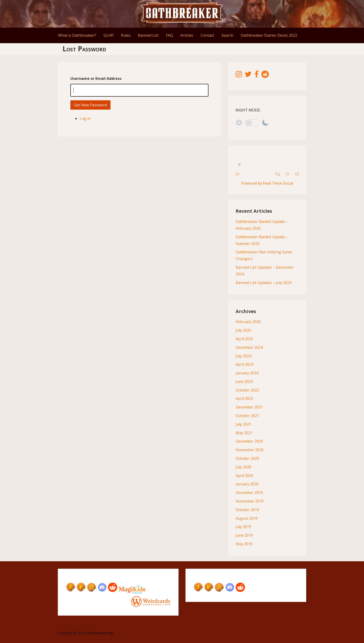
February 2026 (248, 322)
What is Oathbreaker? (77, 35)
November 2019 (250, 501)
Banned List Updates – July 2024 (263, 283)
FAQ (169, 35)
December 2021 (249, 407)
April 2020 (244, 476)
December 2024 (249, 347)
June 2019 (244, 535)
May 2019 (244, 544)
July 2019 (243, 527)
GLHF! (109, 35)
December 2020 (249, 441)
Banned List (148, 35)
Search (227, 35)
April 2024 (244, 364)
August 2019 (247, 518)
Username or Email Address (96, 78)
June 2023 (244, 382)
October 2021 (247, 416)
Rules (126, 35)
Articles (187, 35)
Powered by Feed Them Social (267, 183)
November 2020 (250, 450)
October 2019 (247, 510)
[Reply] (295, 174)
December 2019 (249, 493)
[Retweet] (278, 174)
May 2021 (244, 433)
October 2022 (247, 390)
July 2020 (243, 467)
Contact (207, 35)
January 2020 (247, 484)
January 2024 (247, 373)
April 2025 (244, 339)
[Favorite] (288, 174)
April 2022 (244, 398)
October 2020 (247, 458)
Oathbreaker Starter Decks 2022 (269, 35)
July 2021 (243, 424)
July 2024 (243, 356)
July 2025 (243, 330)
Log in (85, 118)
